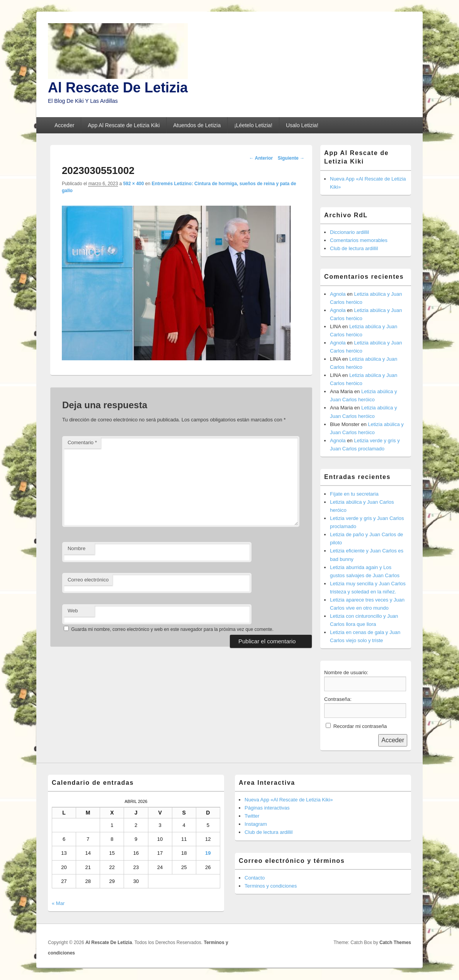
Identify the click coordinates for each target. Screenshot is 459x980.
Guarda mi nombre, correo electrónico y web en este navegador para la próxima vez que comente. (172, 629)
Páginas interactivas (267, 808)
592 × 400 (134, 184)
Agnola (338, 294)
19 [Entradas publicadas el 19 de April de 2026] (208, 853)
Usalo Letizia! (302, 125)
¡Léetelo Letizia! (253, 125)
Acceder (64, 125)
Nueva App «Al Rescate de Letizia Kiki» (289, 800)
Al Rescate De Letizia (118, 88)
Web (73, 611)
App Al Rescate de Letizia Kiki (124, 125)
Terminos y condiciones (271, 886)
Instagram (256, 824)
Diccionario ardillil (349, 232)
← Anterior (261, 158)
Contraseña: (338, 699)
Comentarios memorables (359, 240)
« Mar (58, 903)
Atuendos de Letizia (197, 125)
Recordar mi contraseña (360, 726)
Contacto (255, 878)
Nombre (76, 548)
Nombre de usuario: (346, 672)
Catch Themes (395, 943)
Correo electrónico (88, 580)
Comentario (82, 442)
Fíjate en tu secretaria (354, 494)
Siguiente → (291, 158)
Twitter (252, 816)
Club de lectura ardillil (354, 248)
